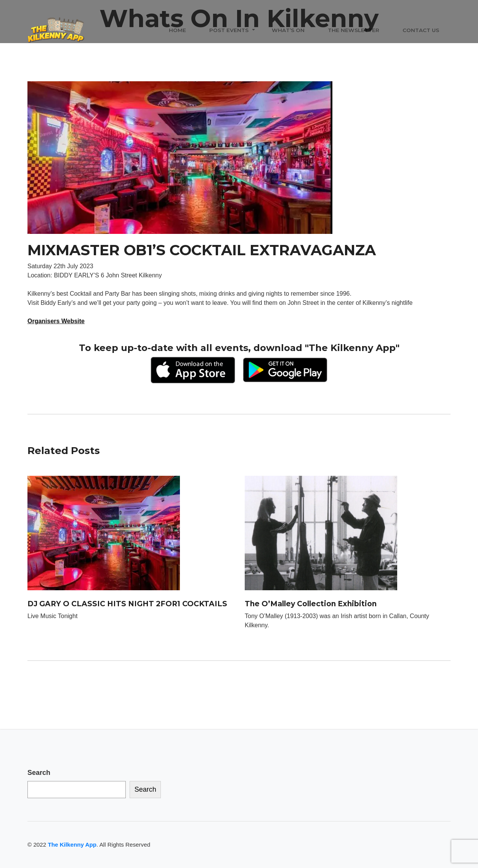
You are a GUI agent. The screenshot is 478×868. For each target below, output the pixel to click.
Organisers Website (56, 321)
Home (177, 30)
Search (39, 773)
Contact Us (421, 30)
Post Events (229, 30)
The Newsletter (354, 30)
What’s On (288, 30)
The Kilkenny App (72, 845)
